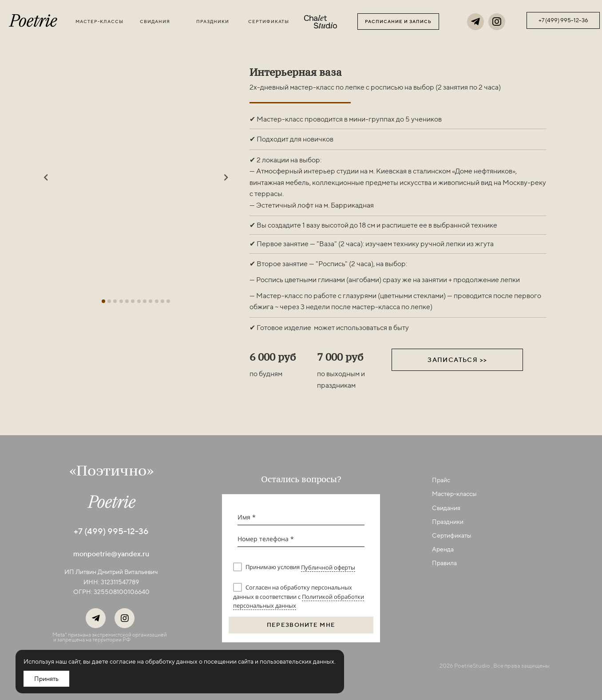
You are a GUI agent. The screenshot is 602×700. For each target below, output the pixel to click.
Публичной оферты (328, 567)
